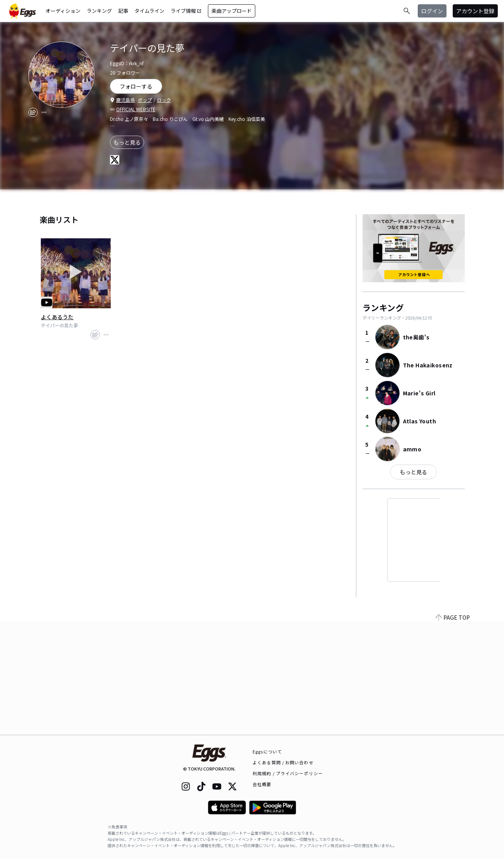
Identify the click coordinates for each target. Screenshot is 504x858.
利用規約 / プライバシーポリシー (288, 773)
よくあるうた (57, 317)
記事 (123, 11)
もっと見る (127, 142)
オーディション (63, 11)
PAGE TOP (453, 730)
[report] (44, 112)
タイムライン (149, 11)
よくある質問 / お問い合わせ (283, 762)
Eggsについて (267, 751)
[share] (33, 112)
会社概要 (262, 784)
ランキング (99, 11)
